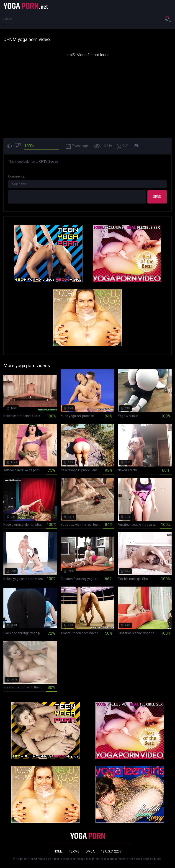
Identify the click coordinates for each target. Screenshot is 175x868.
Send (157, 197)
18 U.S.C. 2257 (111, 851)
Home (58, 851)
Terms (74, 851)
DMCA (90, 851)
